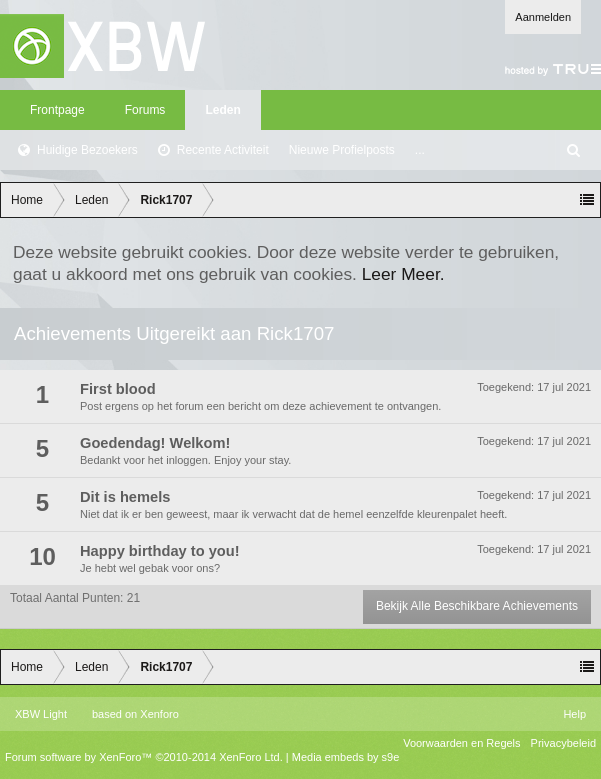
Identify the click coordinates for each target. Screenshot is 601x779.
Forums (145, 110)
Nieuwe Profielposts (342, 150)
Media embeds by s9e (346, 757)
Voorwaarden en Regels (461, 743)
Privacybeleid (563, 743)
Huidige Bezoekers (87, 150)
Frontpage (57, 110)
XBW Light (41, 714)
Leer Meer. (403, 274)
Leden (222, 110)
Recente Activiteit (223, 150)
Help (574, 714)
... (420, 150)
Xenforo (159, 714)
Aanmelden (543, 17)
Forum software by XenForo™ (144, 757)
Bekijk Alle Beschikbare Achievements (477, 606)
